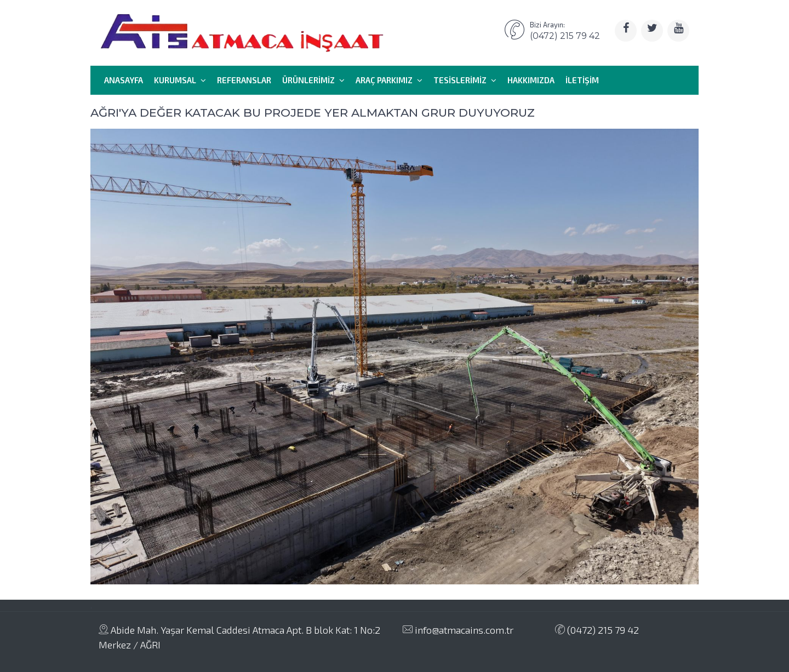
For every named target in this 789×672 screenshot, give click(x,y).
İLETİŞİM (582, 80)
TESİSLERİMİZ (465, 80)
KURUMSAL (180, 80)
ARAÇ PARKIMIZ (389, 80)
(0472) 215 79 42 (597, 630)
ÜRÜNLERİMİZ (313, 80)
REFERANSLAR (244, 80)
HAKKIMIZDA (531, 80)
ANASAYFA (124, 80)
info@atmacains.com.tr (458, 630)
